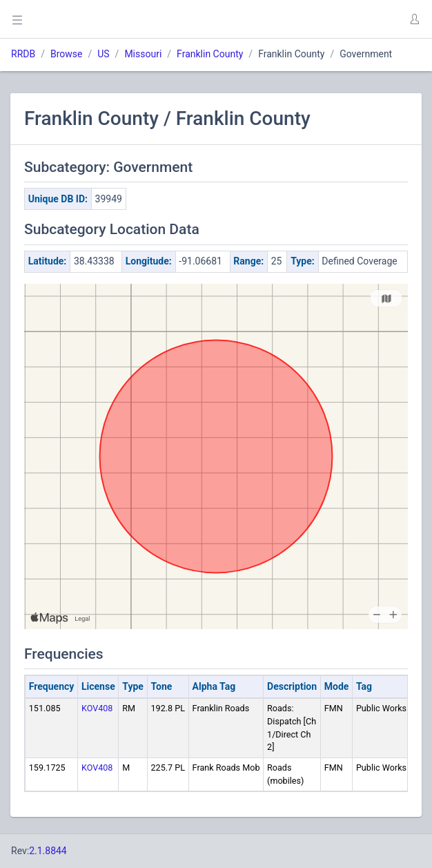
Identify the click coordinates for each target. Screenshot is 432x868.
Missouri (143, 54)
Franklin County (210, 54)
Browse (66, 54)
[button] (414, 19)
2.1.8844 (48, 851)
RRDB (23, 54)
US (103, 54)
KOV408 (97, 708)
